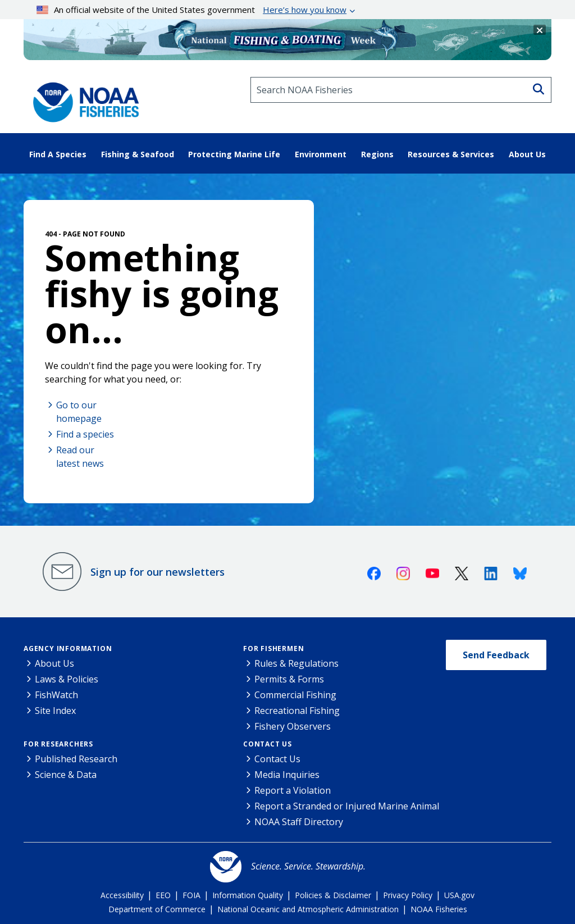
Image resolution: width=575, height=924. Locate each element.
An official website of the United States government (192, 10)
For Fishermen (273, 648)
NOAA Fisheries (439, 909)
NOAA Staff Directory (299, 822)
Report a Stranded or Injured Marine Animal (347, 806)
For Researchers (58, 744)
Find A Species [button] (58, 154)
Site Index (55, 711)
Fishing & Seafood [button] (138, 154)
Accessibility (122, 895)
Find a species (85, 434)
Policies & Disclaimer (333, 895)
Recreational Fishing (297, 711)
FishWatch (56, 695)
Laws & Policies (67, 679)
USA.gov (459, 895)
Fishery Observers (293, 726)
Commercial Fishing (295, 695)
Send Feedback (496, 655)
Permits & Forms (289, 679)
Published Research (76, 759)
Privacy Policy (408, 895)
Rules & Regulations (296, 663)
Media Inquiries (287, 775)
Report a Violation (293, 790)
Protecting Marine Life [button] (234, 154)
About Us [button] (527, 154)
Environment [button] (321, 154)
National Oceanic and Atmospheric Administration (308, 909)
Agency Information (68, 648)
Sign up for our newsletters (158, 572)
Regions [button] (377, 154)
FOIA (191, 895)
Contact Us (268, 744)
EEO (163, 895)
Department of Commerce (157, 909)
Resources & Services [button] (451, 154)
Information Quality (248, 895)
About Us (54, 663)
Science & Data (66, 775)
